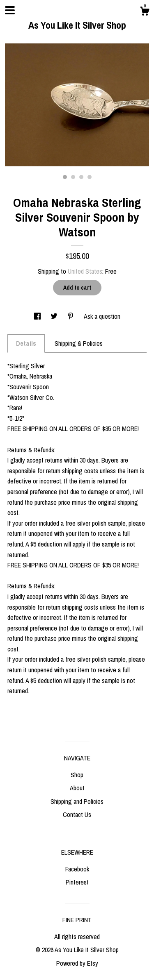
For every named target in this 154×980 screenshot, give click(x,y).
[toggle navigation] (10, 10)
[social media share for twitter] (55, 316)
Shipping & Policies (79, 343)
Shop (77, 775)
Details (26, 343)
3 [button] (81, 177)
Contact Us (77, 814)
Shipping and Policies (77, 801)
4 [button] (90, 177)
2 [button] (73, 177)
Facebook (77, 869)
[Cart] (145, 12)
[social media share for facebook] (38, 316)
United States (85, 271)
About (77, 788)
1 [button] (65, 177)
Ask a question (102, 316)
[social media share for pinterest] (71, 316)
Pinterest (77, 882)
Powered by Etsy (77, 963)
